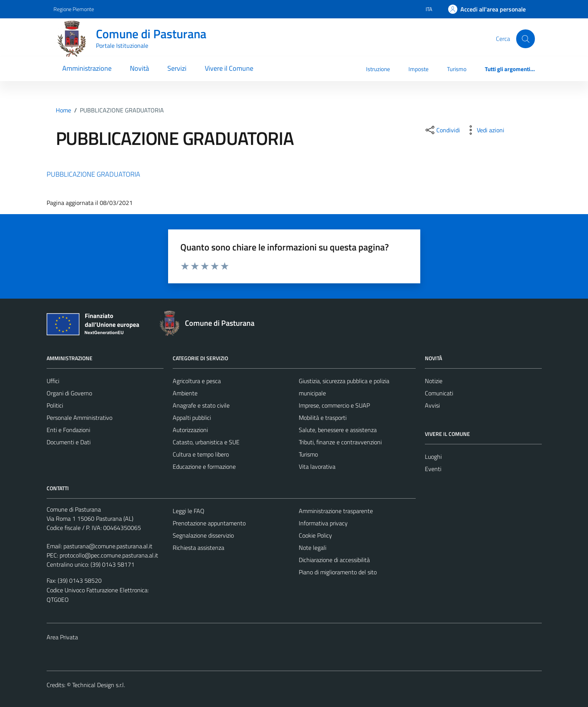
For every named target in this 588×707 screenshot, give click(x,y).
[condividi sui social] (442, 130)
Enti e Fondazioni (68, 430)
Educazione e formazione (204, 466)
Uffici (53, 381)
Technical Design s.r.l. (99, 685)
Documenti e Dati (69, 442)
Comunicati (439, 393)
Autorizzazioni (190, 430)
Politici (55, 405)
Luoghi (433, 457)
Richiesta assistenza (198, 548)
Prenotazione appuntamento (209, 523)
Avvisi (432, 405)
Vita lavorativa (317, 466)
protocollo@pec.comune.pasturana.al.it (109, 555)
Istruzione (378, 69)
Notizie (434, 381)
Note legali (313, 548)
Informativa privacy (323, 523)
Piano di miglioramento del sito (338, 572)
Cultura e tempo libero (201, 454)
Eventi (433, 469)
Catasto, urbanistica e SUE (206, 442)
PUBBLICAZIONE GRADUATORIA (93, 174)
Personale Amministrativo (79, 418)
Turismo (457, 69)
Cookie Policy (315, 535)
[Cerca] (525, 39)
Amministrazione (87, 68)
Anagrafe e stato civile (201, 405)
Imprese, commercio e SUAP (334, 405)
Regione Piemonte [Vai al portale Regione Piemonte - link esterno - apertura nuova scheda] (74, 9)
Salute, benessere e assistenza (338, 430)
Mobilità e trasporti (323, 418)
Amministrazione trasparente (336, 511)
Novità (139, 68)
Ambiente (185, 393)
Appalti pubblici (192, 418)
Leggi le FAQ (189, 511)
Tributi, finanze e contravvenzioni (340, 442)
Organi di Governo (69, 393)
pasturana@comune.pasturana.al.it (108, 546)
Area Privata (62, 637)
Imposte (419, 69)
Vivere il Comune (229, 68)
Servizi (177, 68)
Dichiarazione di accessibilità (334, 560)
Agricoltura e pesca (197, 381)
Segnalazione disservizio (203, 535)
